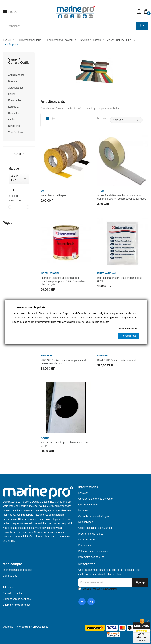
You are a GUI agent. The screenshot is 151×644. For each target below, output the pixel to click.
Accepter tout (129, 336)
